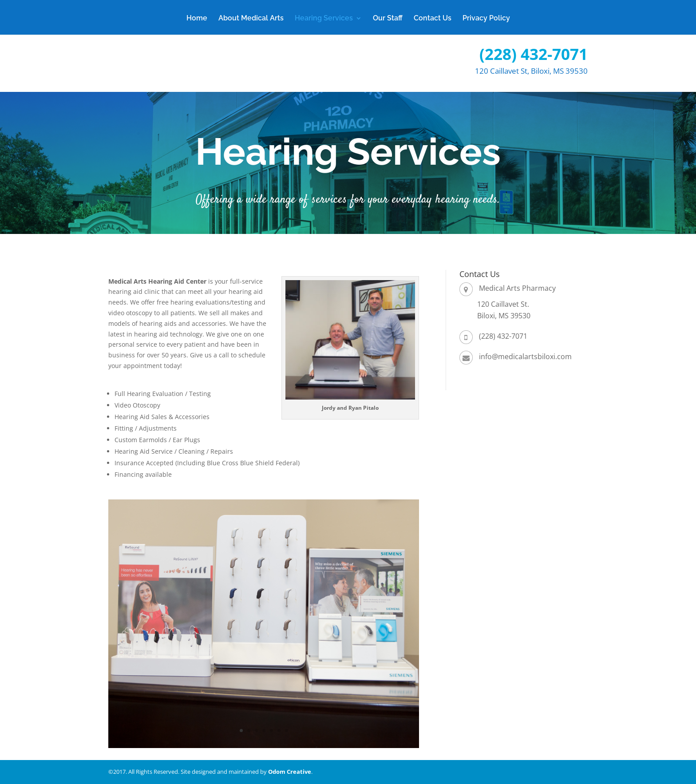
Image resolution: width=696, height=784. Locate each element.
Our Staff (388, 19)
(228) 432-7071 (534, 54)
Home (197, 19)
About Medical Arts (251, 19)
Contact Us (433, 19)
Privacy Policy (486, 19)
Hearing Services (324, 19)
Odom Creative (290, 772)
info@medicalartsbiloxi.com (525, 356)
